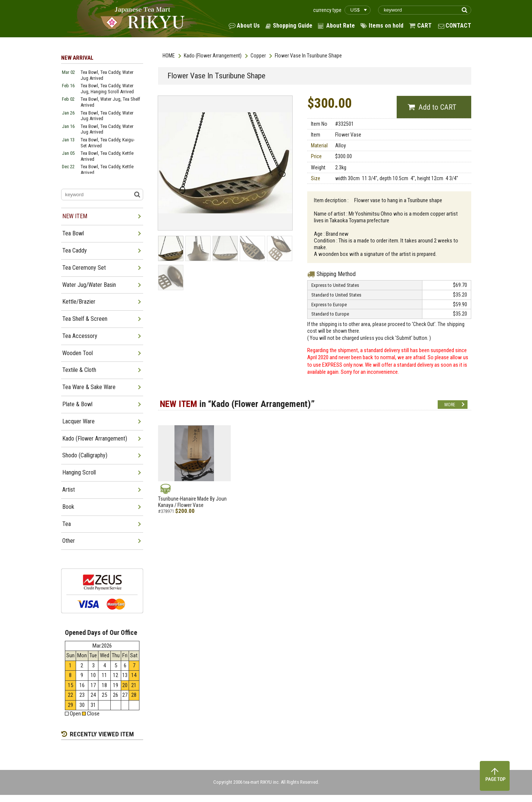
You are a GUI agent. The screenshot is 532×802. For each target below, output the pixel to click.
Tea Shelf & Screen (85, 319)
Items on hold (386, 26)
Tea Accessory (80, 336)
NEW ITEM (75, 216)
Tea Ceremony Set (84, 268)
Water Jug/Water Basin (89, 285)
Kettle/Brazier (79, 302)
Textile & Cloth (79, 370)
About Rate (341, 26)
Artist (69, 490)
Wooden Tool (78, 353)
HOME (169, 56)
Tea (67, 524)
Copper (258, 56)
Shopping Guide (293, 26)
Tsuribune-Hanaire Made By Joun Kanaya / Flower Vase (192, 502)
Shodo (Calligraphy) (85, 455)
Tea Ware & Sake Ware (89, 387)
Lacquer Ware (78, 421)
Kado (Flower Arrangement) (213, 56)
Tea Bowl (73, 233)
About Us (248, 26)
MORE (450, 405)
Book (68, 507)
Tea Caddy (75, 250)
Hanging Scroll (79, 472)
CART (424, 26)
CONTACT (458, 26)
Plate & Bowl (77, 404)
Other (69, 541)
